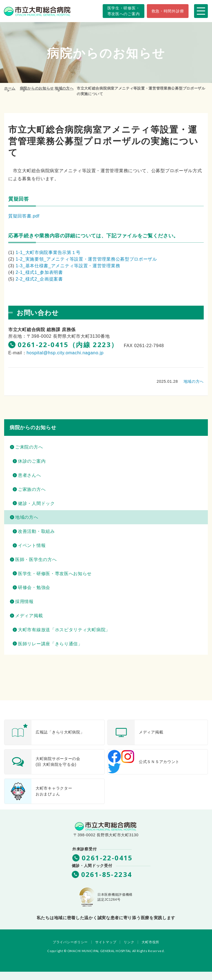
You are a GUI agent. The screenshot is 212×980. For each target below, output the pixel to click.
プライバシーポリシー (70, 942)
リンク (129, 942)
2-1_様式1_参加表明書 (39, 272)
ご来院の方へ (29, 447)
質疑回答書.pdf (24, 216)
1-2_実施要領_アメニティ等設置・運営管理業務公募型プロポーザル (86, 259)
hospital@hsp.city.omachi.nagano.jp (65, 353)
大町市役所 (150, 942)
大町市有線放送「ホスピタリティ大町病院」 (64, 630)
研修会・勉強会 (34, 587)
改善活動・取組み (36, 531)
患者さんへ (30, 475)
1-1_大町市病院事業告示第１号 (48, 252)
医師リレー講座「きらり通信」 (50, 644)
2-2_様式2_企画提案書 (39, 279)
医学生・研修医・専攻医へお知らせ (55, 574)
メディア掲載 (29, 616)
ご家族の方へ (32, 489)
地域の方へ (194, 381)
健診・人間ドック (36, 503)
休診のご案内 (32, 461)
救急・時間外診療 (168, 11)
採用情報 (24, 602)
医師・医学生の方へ (36, 560)
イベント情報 (32, 545)
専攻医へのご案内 (124, 11)
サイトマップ (106, 942)
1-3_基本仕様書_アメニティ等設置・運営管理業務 (68, 266)
